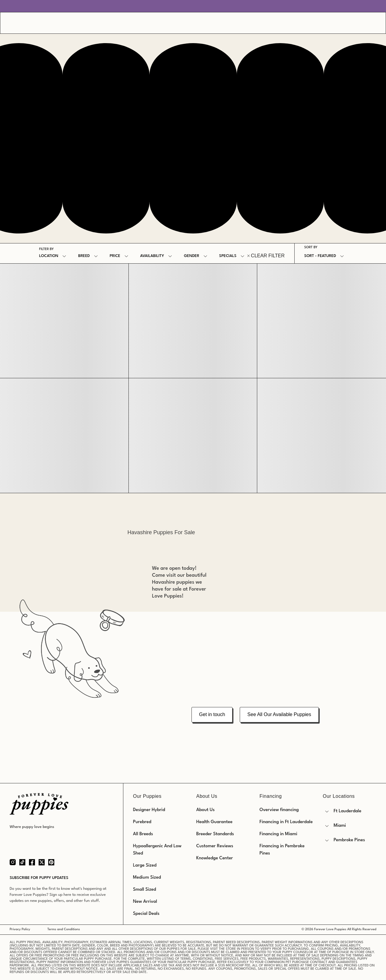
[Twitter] (42, 862)
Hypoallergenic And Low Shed (157, 850)
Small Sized (145, 890)
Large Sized (145, 866)
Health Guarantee (214, 822)
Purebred (142, 822)
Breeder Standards (215, 834)
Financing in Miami (278, 834)
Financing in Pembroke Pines (282, 850)
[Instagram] (13, 862)
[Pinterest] (51, 862)
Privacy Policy (20, 929)
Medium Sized (147, 878)
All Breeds (143, 834)
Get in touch (212, 714)
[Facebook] (32, 862)
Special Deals (146, 914)
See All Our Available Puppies (279, 714)
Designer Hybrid (149, 810)
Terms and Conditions (64, 929)
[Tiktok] (22, 862)
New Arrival (145, 902)
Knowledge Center (215, 858)
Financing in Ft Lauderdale (286, 822)
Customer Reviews (215, 846)
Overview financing (279, 810)
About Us (206, 810)
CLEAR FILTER (266, 256)
